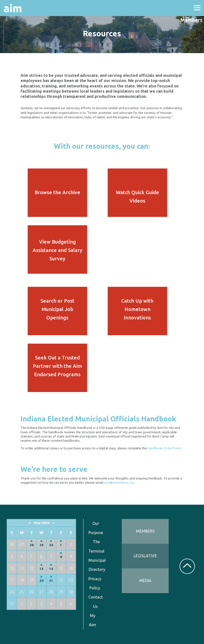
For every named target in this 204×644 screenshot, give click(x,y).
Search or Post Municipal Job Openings (57, 309)
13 (41, 569)
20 (41, 581)
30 (51, 545)
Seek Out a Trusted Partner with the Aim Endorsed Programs (57, 366)
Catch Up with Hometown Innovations (137, 309)
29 (41, 545)
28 (32, 545)
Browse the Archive (57, 192)
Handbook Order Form (164, 448)
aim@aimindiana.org (119, 483)
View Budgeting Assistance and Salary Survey (57, 250)
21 (51, 581)
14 (51, 569)
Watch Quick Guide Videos (137, 197)
